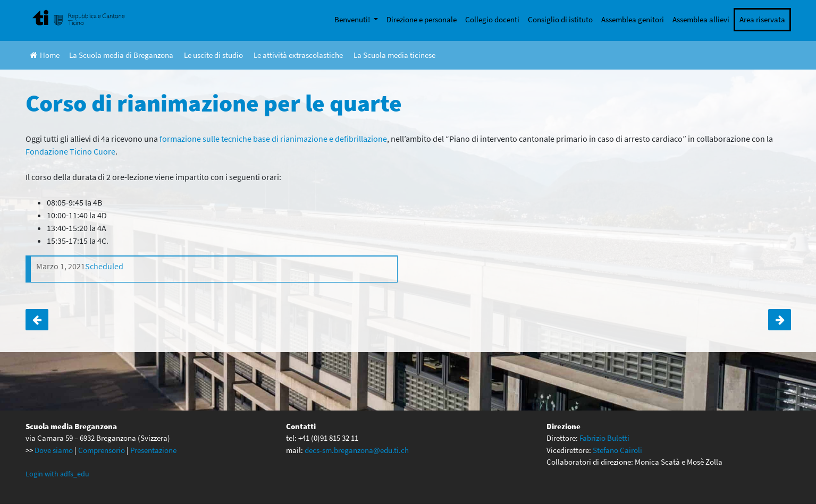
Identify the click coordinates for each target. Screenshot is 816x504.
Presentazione (153, 450)
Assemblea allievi (701, 19)
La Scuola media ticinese (394, 55)
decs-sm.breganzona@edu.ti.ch (357, 450)
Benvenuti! (353, 19)
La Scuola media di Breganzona (121, 55)
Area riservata (762, 19)
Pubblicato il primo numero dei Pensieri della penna (37, 320)
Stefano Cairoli (617, 450)
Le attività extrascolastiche (298, 55)
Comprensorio (102, 450)
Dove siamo (54, 450)
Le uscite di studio (213, 55)
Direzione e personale (422, 19)
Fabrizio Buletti (604, 438)
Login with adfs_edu (57, 474)
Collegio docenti (492, 19)
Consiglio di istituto (560, 19)
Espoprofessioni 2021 (780, 320)
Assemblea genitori (633, 19)
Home (45, 55)
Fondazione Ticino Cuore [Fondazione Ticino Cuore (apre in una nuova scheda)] (70, 151)
